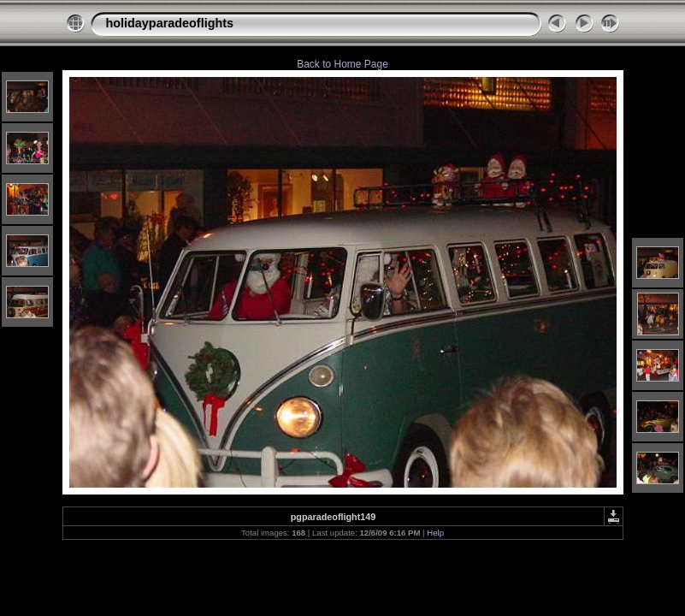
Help (435, 533)
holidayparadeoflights (170, 23)
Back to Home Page (342, 64)
